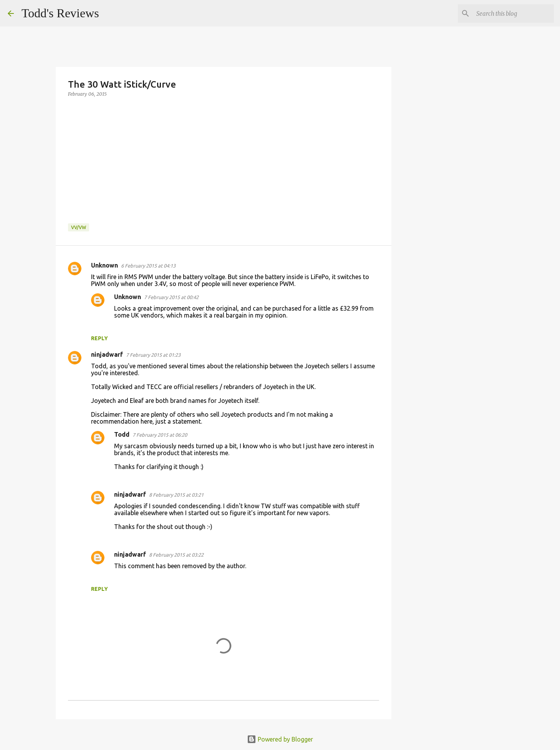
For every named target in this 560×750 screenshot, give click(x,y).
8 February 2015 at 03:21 (176, 495)
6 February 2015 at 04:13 (148, 266)
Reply (99, 338)
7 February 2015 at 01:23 (153, 355)
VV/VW (79, 227)
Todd (122, 434)
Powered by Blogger (280, 739)
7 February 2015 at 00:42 (171, 297)
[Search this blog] (514, 13)
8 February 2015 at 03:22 (176, 555)
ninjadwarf (107, 354)
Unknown (104, 265)
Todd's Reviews (60, 13)
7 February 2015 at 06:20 (160, 435)
